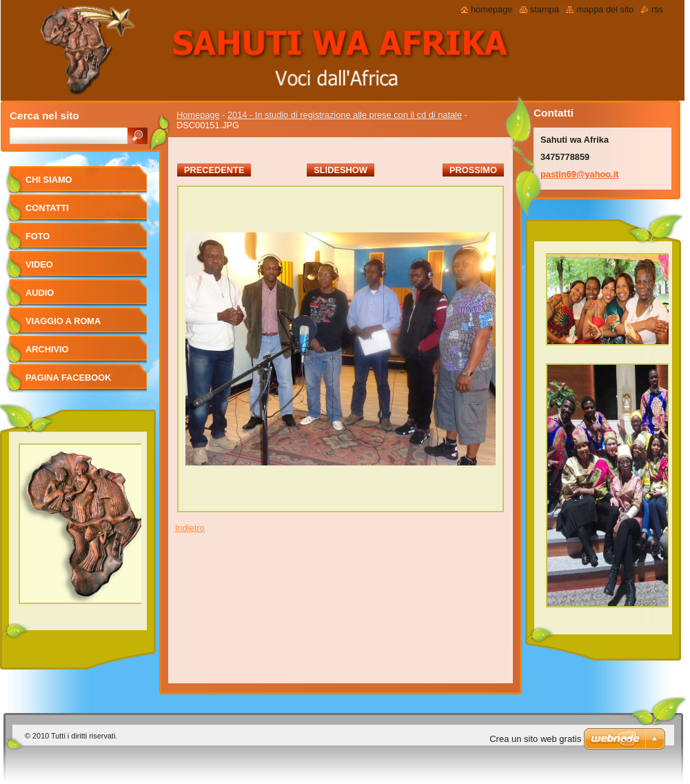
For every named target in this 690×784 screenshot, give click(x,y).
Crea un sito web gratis (535, 739)
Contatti (47, 208)
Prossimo (473, 170)
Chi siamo (49, 180)
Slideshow (341, 170)
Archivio (47, 349)
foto (38, 236)
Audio (40, 293)
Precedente (214, 170)
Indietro (190, 528)
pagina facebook (68, 378)
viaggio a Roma (63, 321)
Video (39, 264)
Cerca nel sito (44, 115)
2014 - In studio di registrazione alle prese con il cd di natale (345, 115)
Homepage (198, 115)
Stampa (545, 9)
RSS (657, 9)
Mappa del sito (605, 9)
